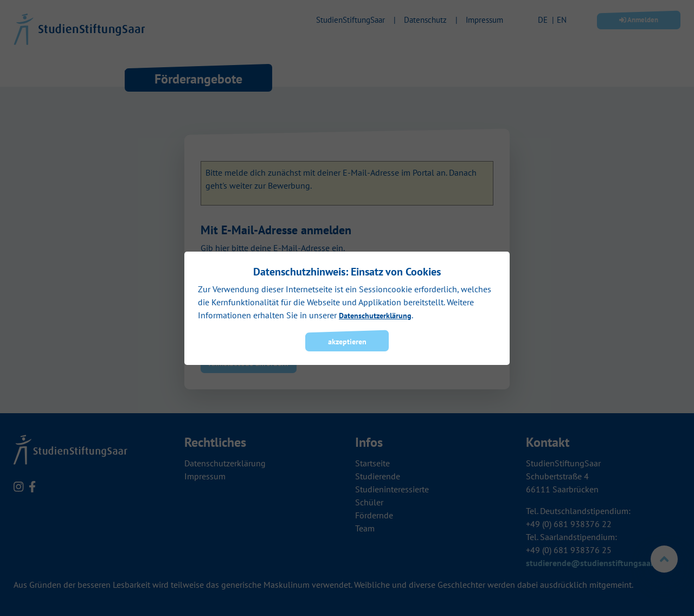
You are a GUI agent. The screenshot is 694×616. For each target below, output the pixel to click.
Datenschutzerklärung (375, 316)
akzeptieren (347, 342)
